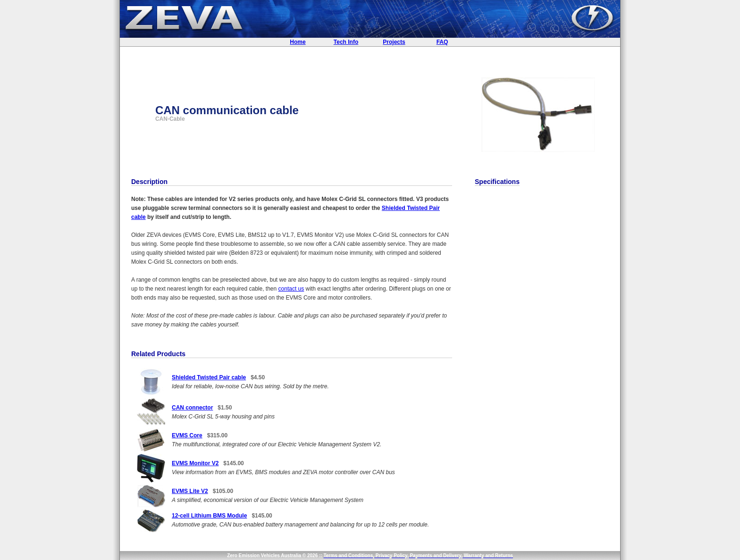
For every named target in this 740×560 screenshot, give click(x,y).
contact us (291, 289)
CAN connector (192, 408)
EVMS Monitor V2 (195, 463)
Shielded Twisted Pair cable (209, 377)
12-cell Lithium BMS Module (209, 516)
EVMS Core (187, 435)
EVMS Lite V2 (190, 491)
